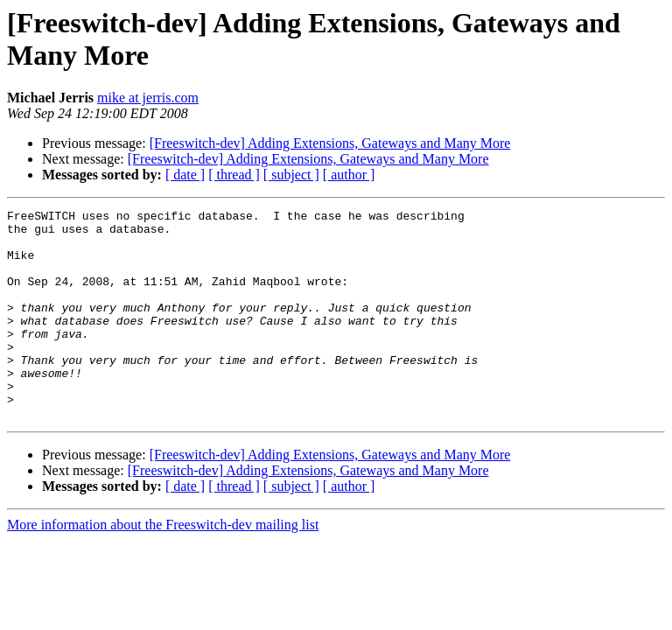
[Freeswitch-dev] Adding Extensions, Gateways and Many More (330, 143)
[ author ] (349, 175)
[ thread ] (234, 175)
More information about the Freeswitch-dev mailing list (163, 567)
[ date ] (185, 175)
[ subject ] (291, 175)
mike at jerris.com (148, 98)
